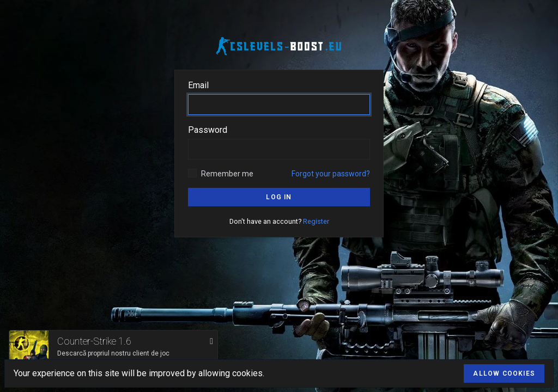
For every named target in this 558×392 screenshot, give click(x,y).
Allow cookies (504, 373)
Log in (279, 197)
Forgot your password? (331, 174)
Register (316, 221)
